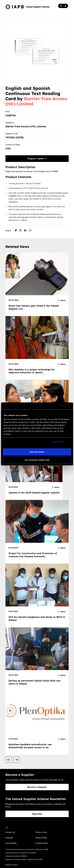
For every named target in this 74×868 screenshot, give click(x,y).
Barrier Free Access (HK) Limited (36, 101)
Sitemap (9, 838)
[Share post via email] (31, 231)
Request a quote (37, 159)
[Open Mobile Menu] (66, 6)
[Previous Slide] (9, 760)
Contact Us (10, 832)
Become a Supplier (37, 787)
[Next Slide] (17, 760)
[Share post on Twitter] (22, 231)
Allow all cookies (37, 452)
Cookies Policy (42, 843)
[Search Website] (61, 6)
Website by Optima (12, 865)
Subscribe (37, 814)
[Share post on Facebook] (17, 231)
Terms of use (41, 832)
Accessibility (11, 843)
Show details (59, 442)
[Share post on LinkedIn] (27, 231)
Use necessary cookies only (37, 460)
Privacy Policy (41, 838)
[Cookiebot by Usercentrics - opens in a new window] (60, 406)
